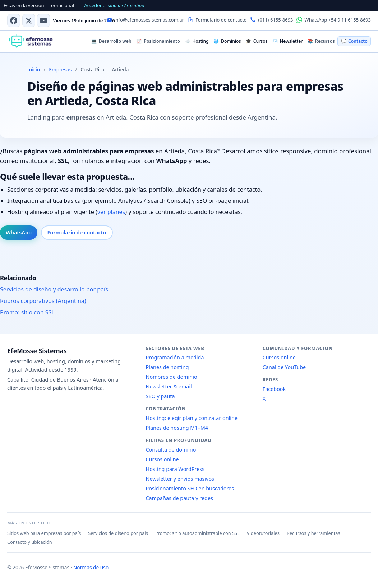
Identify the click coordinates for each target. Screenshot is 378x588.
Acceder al (114, 5)
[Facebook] (14, 20)
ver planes (111, 212)
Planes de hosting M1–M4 (177, 428)
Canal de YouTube (284, 367)
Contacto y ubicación (30, 542)
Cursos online (162, 459)
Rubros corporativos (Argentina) (43, 301)
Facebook (274, 389)
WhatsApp (19, 232)
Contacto (354, 41)
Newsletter (287, 41)
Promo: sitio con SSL (27, 312)
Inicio (34, 69)
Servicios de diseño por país (118, 533)
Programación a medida (175, 357)
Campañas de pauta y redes (179, 498)
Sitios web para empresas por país (44, 533)
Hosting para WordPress (175, 469)
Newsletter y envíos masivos (180, 479)
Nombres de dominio (172, 377)
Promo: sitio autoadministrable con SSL (197, 533)
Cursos (257, 41)
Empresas (60, 69)
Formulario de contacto (77, 232)
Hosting (197, 41)
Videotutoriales (263, 533)
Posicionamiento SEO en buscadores (190, 488)
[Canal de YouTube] (43, 20)
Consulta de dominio (171, 450)
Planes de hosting (167, 367)
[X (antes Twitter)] (29, 20)
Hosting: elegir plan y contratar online (192, 418)
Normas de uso (91, 567)
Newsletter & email (169, 386)
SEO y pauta (160, 396)
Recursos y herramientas (314, 533)
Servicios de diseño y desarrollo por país (54, 289)
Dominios (227, 41)
